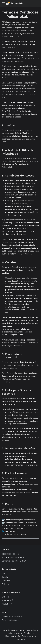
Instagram (7, 600)
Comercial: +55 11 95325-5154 (14, 561)
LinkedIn (7, 597)
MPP (4, 574)
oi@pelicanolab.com (11, 554)
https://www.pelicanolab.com (14, 534)
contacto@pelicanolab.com (23, 520)
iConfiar (5, 577)
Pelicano (6, 584)
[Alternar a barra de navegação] (3, 3)
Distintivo (6, 581)
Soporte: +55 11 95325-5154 (13, 557)
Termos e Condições (11, 620)
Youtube (7, 604)
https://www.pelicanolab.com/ (15, 31)
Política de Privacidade (12, 617)
